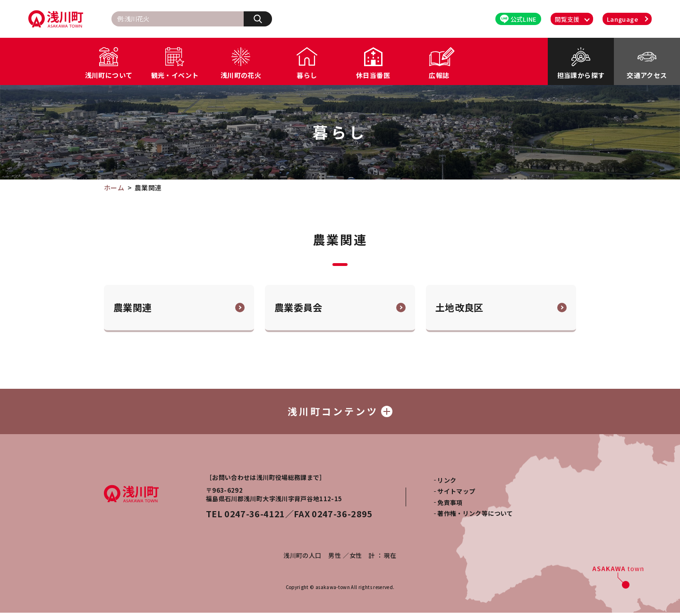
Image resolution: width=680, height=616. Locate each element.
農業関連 (132, 307)
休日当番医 (373, 75)
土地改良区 (459, 307)
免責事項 (450, 506)
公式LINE (518, 19)
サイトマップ (456, 494)
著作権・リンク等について (475, 517)
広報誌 (439, 75)
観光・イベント (175, 75)
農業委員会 (298, 307)
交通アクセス (647, 75)
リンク (447, 483)
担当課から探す (581, 75)
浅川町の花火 (241, 75)
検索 (263, 18)
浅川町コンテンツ (340, 413)
